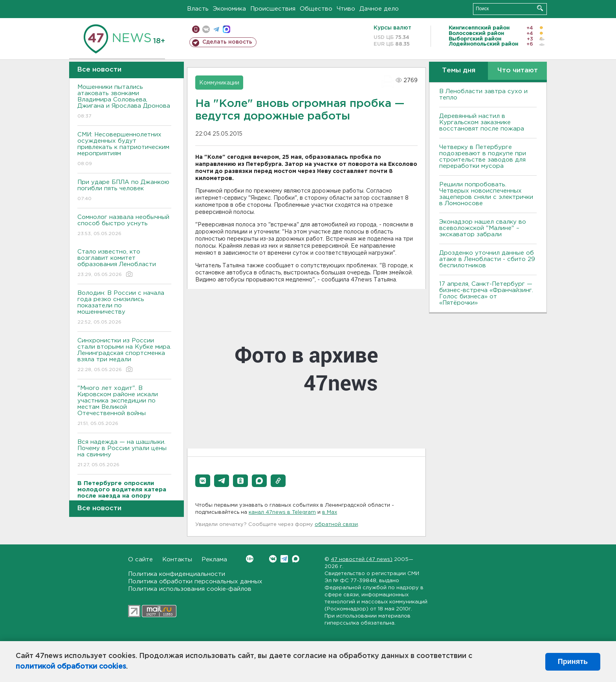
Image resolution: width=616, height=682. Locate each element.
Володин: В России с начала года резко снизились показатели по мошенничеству (124, 308)
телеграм (216, 29)
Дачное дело (379, 9)
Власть (198, 9)
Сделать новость (227, 42)
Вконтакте (250, 559)
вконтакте (206, 29)
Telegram (284, 559)
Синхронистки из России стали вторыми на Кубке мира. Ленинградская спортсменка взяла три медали (124, 356)
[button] (203, 481)
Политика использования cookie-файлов (190, 589)
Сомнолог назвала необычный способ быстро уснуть (124, 226)
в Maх (330, 512)
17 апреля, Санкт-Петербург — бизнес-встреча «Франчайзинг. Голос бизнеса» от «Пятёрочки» (486, 293)
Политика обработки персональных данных (195, 582)
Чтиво (346, 9)
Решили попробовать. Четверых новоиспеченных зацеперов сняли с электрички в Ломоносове (486, 194)
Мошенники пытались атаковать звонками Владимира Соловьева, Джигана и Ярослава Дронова (124, 102)
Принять (573, 662)
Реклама (214, 560)
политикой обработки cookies (71, 667)
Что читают (518, 71)
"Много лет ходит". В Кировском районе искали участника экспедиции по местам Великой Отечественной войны (124, 406)
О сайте (140, 560)
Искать (540, 8)
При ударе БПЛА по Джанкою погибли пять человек (124, 191)
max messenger (226, 29)
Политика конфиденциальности (177, 574)
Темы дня (459, 71)
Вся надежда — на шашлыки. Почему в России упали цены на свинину (124, 454)
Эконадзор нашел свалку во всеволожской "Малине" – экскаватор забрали (483, 228)
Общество (316, 9)
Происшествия (273, 9)
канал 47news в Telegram (282, 512)
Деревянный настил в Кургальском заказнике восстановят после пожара (482, 122)
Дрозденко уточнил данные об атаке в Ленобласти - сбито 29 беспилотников (487, 259)
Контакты (177, 560)
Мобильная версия (196, 29)
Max (296, 559)
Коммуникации (219, 83)
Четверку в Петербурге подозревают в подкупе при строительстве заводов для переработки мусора (483, 157)
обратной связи (336, 525)
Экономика (229, 9)
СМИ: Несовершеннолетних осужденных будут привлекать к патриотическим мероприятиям (124, 150)
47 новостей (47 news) (362, 560)
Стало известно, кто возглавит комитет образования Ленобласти (124, 264)
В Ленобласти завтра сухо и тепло (483, 95)
